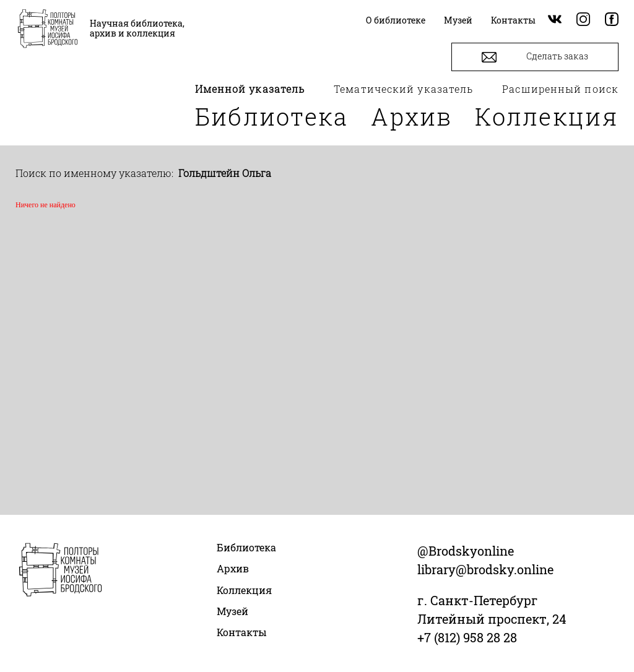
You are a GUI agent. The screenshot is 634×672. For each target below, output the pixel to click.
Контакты (242, 632)
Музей (232, 611)
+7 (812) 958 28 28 (467, 637)
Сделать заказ (535, 57)
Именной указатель (250, 89)
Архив (412, 116)
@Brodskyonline (466, 551)
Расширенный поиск (560, 89)
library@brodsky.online (485, 569)
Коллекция (547, 116)
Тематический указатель (403, 89)
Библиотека (272, 116)
